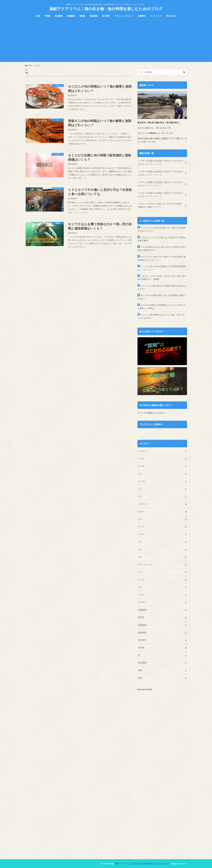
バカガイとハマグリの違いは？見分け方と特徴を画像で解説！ (162, 239)
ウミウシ (142, 481)
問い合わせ (171, 16)
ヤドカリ (142, 602)
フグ (140, 587)
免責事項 (142, 16)
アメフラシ (143, 451)
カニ (140, 519)
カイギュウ (143, 504)
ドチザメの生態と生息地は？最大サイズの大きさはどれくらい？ (161, 184)
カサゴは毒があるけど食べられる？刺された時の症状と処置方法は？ (162, 249)
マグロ (141, 595)
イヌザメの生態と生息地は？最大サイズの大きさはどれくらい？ (161, 162)
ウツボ (141, 466)
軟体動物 (59, 16)
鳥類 (140, 678)
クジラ (141, 527)
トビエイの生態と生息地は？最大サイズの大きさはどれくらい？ (161, 195)
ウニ (140, 474)
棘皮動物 (94, 16)
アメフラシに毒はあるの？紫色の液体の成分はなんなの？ (162, 287)
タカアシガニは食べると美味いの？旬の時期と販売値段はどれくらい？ (162, 258)
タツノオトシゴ (145, 564)
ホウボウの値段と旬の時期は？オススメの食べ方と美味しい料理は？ (162, 307)
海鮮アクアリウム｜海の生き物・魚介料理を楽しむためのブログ (106, 9)
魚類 (38, 16)
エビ (140, 496)
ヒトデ (141, 579)
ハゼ (140, 572)
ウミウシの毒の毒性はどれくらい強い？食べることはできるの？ (162, 316)
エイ (140, 489)
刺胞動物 (71, 16)
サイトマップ (156, 16)
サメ (140, 542)
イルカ (141, 459)
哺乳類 (82, 16)
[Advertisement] (106, 41)
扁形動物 (142, 625)
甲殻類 (47, 16)
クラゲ (141, 534)
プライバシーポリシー (124, 16)
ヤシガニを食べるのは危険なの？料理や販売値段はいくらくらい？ (162, 268)
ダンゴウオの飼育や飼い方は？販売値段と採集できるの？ (162, 297)
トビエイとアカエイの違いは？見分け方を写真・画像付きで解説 (161, 205)
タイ (140, 549)
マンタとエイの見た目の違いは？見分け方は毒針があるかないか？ (162, 229)
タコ (140, 557)
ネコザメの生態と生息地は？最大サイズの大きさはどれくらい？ (161, 173)
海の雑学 (106, 16)
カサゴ (141, 512)
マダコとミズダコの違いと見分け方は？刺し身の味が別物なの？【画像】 (162, 278)
